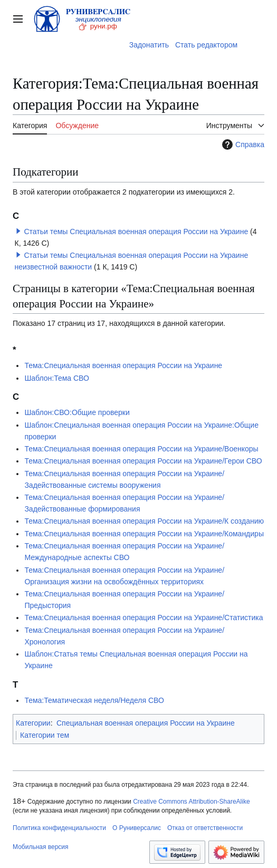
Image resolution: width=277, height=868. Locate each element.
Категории (33, 723)
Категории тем (45, 735)
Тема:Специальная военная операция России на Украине (123, 365)
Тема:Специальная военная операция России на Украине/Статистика (144, 618)
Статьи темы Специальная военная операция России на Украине (136, 232)
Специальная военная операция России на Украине (146, 723)
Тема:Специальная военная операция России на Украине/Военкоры (141, 449)
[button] (18, 231)
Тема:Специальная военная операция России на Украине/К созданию (144, 521)
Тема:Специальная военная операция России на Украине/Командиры (144, 534)
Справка (242, 144)
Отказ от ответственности (205, 828)
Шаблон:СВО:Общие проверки (77, 412)
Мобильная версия (41, 847)
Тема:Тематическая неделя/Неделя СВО (94, 700)
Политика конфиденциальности (59, 828)
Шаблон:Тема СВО (56, 378)
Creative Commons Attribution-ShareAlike (191, 802)
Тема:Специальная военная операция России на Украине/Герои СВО (143, 461)
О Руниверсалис (137, 828)
